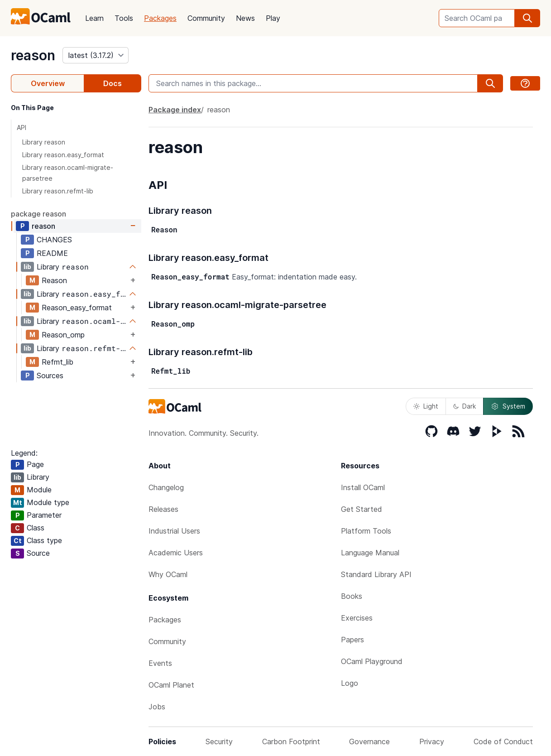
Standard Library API (376, 574)
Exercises (357, 618)
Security (219, 742)
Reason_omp (63, 335)
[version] (96, 55)
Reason (54, 280)
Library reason (44, 142)
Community (206, 18)
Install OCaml (363, 487)
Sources (50, 376)
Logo (350, 683)
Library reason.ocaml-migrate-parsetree (68, 173)
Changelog (166, 487)
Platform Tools (366, 531)
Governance (369, 742)
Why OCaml (168, 574)
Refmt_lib (57, 362)
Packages (160, 18)
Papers (352, 640)
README (52, 253)
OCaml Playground (372, 661)
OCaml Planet (171, 685)
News (245, 18)
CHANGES (54, 240)
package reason (38, 214)
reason (33, 55)
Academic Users (176, 553)
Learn (94, 18)
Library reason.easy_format (63, 155)
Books (352, 596)
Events (160, 663)
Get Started (362, 509)
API (22, 128)
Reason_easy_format (77, 308)
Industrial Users (174, 531)
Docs (113, 83)
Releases (163, 509)
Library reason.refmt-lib (58, 191)
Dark (465, 406)
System (508, 406)
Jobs (157, 707)
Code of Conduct (503, 742)
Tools (124, 18)
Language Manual (370, 553)
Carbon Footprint (291, 742)
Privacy (432, 742)
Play (273, 18)
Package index (175, 110)
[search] (527, 18)
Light (426, 406)
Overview (48, 83)
